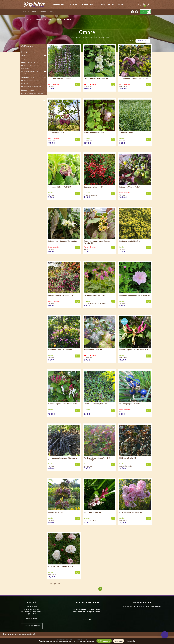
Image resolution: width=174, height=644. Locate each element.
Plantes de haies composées (31, 87)
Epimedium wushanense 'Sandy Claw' (63, 241)
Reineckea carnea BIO (93, 513)
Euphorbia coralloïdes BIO (130, 241)
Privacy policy (131, 641)
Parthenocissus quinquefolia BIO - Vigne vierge (97, 459)
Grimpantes (25, 59)
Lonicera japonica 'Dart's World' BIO (134, 350)
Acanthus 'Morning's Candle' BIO (61, 79)
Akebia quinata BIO (56, 133)
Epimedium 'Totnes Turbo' (130, 187)
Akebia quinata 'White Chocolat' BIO (134, 79)
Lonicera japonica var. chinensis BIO (63, 404)
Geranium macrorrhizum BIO (95, 296)
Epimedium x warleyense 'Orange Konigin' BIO (97, 242)
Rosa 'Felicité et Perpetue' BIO (61, 567)
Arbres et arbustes (28, 77)
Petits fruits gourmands (29, 62)
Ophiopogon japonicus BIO (130, 404)
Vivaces (24, 56)
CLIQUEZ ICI (87, 620)
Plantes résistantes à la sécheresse (30, 67)
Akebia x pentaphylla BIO (94, 133)
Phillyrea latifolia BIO (128, 458)
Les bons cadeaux (27, 90)
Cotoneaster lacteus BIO (94, 187)
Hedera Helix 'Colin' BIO (93, 350)
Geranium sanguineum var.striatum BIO (135, 296)
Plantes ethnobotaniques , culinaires (30, 82)
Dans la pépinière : (29, 52)
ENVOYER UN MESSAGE (32, 626)
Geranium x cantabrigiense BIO (61, 350)
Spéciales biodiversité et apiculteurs (30, 73)
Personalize (119, 641)
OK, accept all (104, 641)
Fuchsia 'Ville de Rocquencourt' (61, 296)
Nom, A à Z (144, 41)
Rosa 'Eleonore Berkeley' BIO (131, 513)
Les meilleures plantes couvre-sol (33, 94)
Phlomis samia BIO (55, 513)
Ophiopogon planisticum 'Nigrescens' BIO (63, 459)
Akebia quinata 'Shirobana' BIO (96, 79)
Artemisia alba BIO (127, 133)
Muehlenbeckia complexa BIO (95, 404)
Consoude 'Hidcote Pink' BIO (60, 187)
